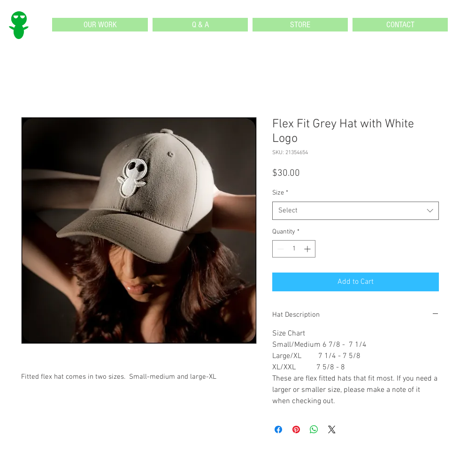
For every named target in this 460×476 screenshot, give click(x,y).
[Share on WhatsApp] (314, 429)
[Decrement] (280, 249)
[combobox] (356, 211)
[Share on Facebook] (278, 429)
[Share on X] (332, 429)
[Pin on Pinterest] (296, 429)
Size (280, 193)
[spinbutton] (294, 249)
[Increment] (308, 249)
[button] (100, 25)
